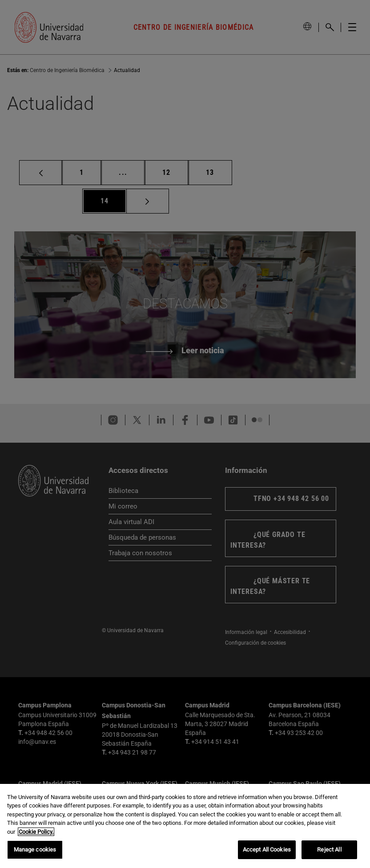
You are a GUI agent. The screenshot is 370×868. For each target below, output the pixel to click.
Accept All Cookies (267, 850)
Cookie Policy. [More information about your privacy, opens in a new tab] (36, 832)
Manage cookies (35, 850)
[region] (185, 826)
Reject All (329, 850)
